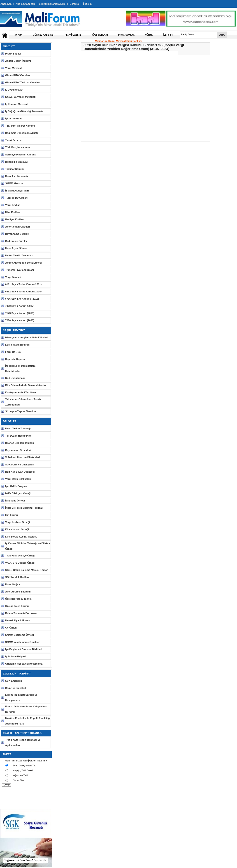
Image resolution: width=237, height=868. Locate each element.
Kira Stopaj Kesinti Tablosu (21, 537)
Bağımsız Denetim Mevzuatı (21, 133)
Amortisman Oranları (17, 227)
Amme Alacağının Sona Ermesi (23, 263)
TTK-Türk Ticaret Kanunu (20, 126)
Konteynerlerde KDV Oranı (21, 392)
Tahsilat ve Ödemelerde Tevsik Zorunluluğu (23, 402)
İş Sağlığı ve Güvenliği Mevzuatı (24, 111)
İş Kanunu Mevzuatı (17, 104)
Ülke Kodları (12, 212)
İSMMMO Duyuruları (17, 191)
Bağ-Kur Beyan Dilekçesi (20, 472)
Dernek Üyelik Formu (18, 620)
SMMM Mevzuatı (15, 183)
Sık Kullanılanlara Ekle (52, 4)
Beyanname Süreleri (17, 234)
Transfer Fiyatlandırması (20, 270)
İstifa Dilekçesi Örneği (18, 493)
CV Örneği (11, 628)
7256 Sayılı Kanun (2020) (20, 320)
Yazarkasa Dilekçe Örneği (20, 556)
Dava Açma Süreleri (17, 248)
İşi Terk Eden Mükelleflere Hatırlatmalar (20, 369)
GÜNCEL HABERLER (43, 35)
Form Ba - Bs (13, 352)
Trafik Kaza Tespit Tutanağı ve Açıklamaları (23, 743)
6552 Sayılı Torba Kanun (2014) (23, 292)
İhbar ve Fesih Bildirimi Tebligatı (24, 508)
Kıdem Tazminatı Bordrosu (21, 613)
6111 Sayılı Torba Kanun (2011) (23, 284)
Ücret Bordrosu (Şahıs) (19, 599)
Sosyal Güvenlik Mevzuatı (20, 97)
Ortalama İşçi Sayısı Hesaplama (24, 664)
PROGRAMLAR (126, 35)
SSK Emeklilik (13, 681)
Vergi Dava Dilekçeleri (18, 479)
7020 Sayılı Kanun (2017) (20, 306)
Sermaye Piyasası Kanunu (21, 155)
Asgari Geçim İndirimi (18, 61)
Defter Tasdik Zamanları (19, 255)
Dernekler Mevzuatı (16, 176)
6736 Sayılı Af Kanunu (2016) (22, 299)
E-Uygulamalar (14, 90)
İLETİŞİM (168, 35)
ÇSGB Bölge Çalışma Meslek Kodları (27, 570)
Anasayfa (6, 4)
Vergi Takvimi (13, 277)
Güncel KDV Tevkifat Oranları (22, 82)
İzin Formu (12, 515)
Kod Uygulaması (15, 378)
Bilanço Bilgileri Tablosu (20, 443)
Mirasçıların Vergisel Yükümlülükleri (26, 337)
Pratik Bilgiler (13, 54)
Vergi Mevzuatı (14, 68)
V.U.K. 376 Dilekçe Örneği (20, 563)
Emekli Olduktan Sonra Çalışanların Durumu (26, 709)
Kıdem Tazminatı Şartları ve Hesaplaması (21, 697)
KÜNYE (149, 35)
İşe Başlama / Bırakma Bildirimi (24, 649)
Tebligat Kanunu (15, 169)
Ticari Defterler (14, 140)
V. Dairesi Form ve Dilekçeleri (22, 457)
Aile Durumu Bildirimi (18, 592)
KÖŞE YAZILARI (100, 35)
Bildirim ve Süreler (16, 241)
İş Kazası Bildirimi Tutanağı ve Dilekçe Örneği (28, 546)
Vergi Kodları (13, 205)
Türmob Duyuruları (16, 198)
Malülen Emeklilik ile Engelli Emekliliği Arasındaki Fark (28, 721)
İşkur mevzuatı (14, 118)
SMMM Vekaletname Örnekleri (23, 642)
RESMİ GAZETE (73, 35)
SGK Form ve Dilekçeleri (20, 465)
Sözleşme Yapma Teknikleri (21, 411)
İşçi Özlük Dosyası (16, 486)
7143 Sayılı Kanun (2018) (20, 313)
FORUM (18, 35)
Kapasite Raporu (15, 359)
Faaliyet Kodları (14, 219)
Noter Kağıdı (13, 584)
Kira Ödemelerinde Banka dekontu (26, 385)
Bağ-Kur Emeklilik (16, 688)
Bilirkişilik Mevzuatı (17, 162)
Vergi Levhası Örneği (17, 522)
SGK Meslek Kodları (17, 577)
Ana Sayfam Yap (25, 4)
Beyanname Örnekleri (18, 450)
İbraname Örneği (15, 501)
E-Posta (74, 4)
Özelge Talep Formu (17, 606)
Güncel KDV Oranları (17, 75)
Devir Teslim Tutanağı (18, 428)
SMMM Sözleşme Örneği (20, 635)
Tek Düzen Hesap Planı (19, 436)
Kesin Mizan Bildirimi (18, 345)
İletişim (87, 4)
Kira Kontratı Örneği (17, 529)
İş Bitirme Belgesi (16, 656)
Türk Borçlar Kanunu (17, 147)
